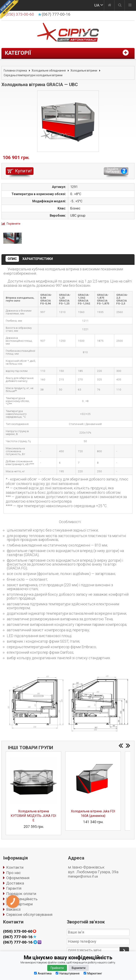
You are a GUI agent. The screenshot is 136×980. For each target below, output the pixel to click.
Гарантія (14, 888)
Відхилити (79, 968)
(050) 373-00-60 (18, 931)
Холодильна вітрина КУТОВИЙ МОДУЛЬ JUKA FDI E (33, 816)
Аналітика (43, 973)
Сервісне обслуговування (29, 915)
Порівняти (13, 224)
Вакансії (13, 909)
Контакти (15, 867)
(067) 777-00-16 (56, 14)
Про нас (13, 873)
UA (97, 5)
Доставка (15, 883)
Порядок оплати (21, 894)
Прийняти (57, 968)
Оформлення (18, 878)
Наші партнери (19, 904)
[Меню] (130, 6)
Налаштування (68, 973)
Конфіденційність (22, 899)
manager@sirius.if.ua (83, 876)
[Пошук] (120, 6)
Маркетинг (93, 973)
